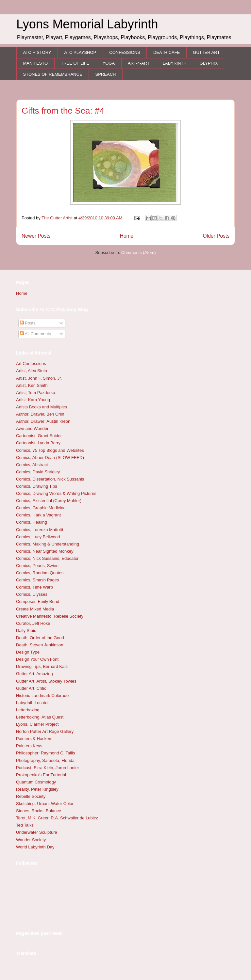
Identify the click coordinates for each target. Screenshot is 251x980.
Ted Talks (25, 825)
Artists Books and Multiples (42, 407)
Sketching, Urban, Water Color (45, 804)
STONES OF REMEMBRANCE (53, 74)
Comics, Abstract (32, 465)
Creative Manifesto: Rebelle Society (50, 616)
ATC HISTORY (37, 52)
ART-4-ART (139, 63)
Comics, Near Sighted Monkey (45, 551)
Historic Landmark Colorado (42, 695)
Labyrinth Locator (32, 703)
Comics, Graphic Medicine (41, 508)
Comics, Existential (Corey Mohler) (49, 501)
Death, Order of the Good (40, 638)
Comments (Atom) (138, 253)
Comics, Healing (32, 522)
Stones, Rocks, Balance (39, 811)
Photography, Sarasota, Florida (45, 760)
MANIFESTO (36, 63)
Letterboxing (28, 710)
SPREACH (106, 74)
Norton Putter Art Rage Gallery (45, 731)
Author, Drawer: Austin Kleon (43, 421)
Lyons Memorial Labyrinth (87, 24)
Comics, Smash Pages (38, 580)
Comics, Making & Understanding (48, 544)
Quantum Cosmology (36, 782)
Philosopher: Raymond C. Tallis (45, 753)
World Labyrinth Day (35, 847)
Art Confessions (31, 364)
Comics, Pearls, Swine (37, 566)
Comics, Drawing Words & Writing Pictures (56, 493)
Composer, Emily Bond (38, 601)
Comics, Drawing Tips (37, 486)
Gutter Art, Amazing (34, 674)
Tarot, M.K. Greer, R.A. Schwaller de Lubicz (57, 818)
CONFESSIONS (125, 52)
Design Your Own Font (37, 659)
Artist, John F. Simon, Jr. (39, 378)
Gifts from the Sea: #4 (63, 111)
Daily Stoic (26, 631)
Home (127, 236)
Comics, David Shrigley (38, 472)
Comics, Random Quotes (40, 573)
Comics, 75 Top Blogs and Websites (50, 450)
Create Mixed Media (35, 609)
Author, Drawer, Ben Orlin (40, 414)
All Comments (36, 334)
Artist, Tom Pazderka (36, 393)
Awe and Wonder (32, 428)
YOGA (109, 63)
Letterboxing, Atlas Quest (40, 717)
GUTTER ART (206, 52)
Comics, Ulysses (32, 594)
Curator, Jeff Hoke (33, 623)
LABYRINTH (175, 63)
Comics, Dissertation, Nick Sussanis (50, 479)
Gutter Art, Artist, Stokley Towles (46, 681)
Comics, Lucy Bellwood (38, 537)
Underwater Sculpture (37, 832)
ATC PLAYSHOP (80, 52)
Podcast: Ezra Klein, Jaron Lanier (48, 768)
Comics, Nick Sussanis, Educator (47, 558)
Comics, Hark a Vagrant (38, 515)
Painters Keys (29, 746)
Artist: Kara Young (33, 400)
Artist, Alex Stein (32, 371)
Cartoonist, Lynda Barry (38, 443)
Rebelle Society (31, 796)
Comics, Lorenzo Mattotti (40, 530)
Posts (28, 323)
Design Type (28, 652)
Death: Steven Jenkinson (40, 645)
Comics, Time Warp (34, 587)
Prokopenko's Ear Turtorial (41, 775)
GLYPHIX (209, 63)
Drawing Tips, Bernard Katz (42, 666)
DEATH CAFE (167, 52)
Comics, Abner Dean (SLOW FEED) (50, 458)
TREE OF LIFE (75, 63)
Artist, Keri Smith (32, 385)
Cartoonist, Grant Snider (39, 436)
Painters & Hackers (34, 739)
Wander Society (31, 840)
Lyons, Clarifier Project (37, 724)
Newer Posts (36, 236)
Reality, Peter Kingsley (37, 789)
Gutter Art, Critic (31, 688)
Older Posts (216, 236)
